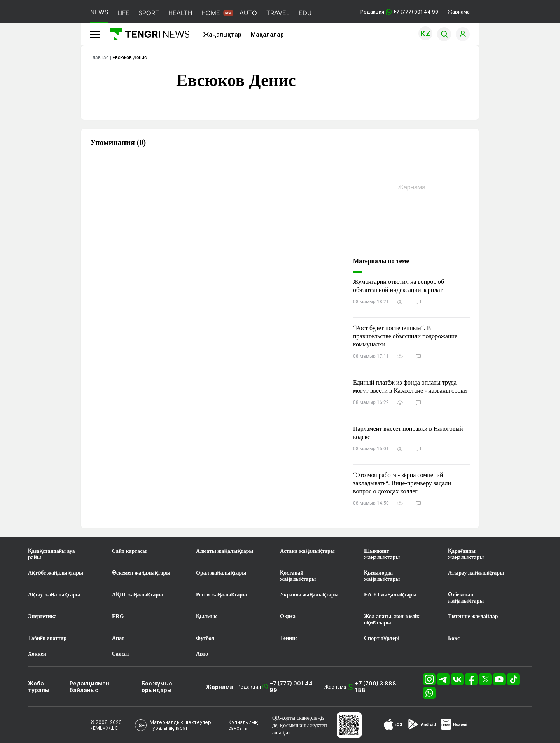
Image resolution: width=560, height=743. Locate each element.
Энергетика (42, 616)
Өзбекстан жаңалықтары (466, 598)
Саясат (121, 654)
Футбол (205, 638)
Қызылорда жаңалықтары (382, 576)
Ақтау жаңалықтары (54, 595)
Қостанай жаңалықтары (298, 576)
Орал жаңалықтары (221, 573)
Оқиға (288, 616)
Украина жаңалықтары (309, 595)
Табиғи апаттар (47, 638)
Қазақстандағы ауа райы (51, 554)
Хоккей (37, 654)
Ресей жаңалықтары (221, 595)
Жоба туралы (39, 687)
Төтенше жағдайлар (473, 616)
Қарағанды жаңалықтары (466, 554)
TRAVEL (278, 13)
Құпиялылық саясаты (243, 725)
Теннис (289, 638)
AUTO (248, 13)
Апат (118, 638)
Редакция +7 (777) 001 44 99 (399, 12)
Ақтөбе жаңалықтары (56, 573)
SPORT (149, 13)
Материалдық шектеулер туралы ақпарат (180, 725)
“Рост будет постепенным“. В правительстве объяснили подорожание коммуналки (405, 336)
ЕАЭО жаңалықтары (390, 595)
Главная (100, 58)
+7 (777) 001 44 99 (291, 687)
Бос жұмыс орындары (157, 687)
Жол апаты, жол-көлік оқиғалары (392, 620)
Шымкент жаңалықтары (382, 554)
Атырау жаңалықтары (476, 573)
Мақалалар (267, 34)
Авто (202, 654)
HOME (211, 13)
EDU (305, 13)
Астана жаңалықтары (307, 551)
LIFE (123, 13)
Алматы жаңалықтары (225, 551)
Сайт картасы (129, 551)
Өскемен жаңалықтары (141, 573)
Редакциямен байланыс (89, 687)
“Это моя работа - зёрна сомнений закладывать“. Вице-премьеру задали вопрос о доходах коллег (402, 483)
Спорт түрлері (382, 638)
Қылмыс (207, 616)
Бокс (454, 638)
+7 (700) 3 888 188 (376, 687)
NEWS (99, 12)
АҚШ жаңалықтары (137, 595)
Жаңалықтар (222, 34)
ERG (118, 616)
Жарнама (459, 12)
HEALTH (180, 13)
